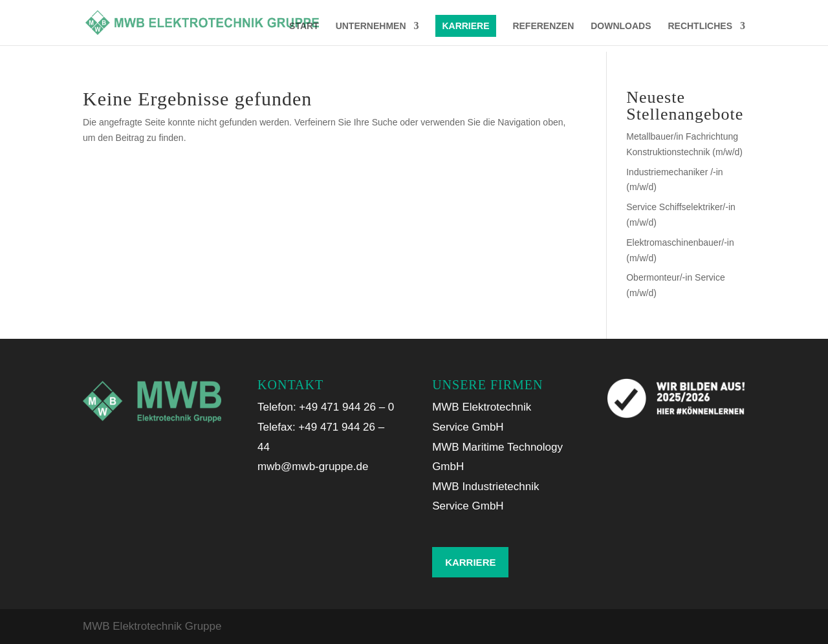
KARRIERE (465, 26)
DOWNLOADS (621, 26)
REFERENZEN (543, 26)
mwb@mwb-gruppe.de (313, 467)
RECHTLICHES (700, 26)
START (304, 26)
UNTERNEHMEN (371, 26)
